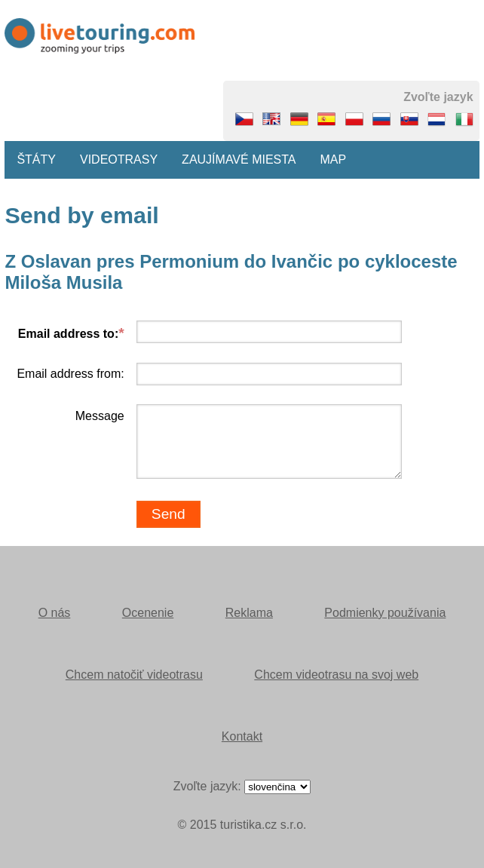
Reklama (249, 613)
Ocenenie (148, 613)
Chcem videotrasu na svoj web (336, 675)
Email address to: (68, 334)
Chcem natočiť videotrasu (134, 675)
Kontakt (242, 736)
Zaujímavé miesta (239, 159)
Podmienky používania (385, 613)
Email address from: (70, 374)
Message (100, 416)
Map (334, 159)
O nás (55, 613)
